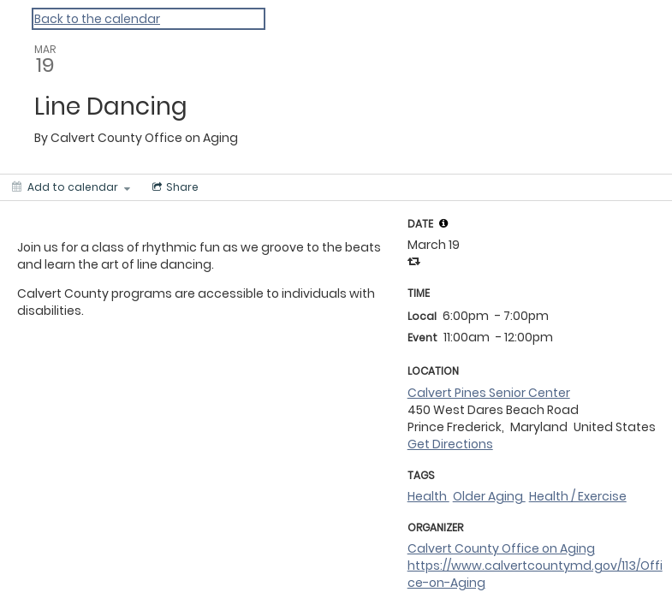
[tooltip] (443, 223)
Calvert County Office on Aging (501, 548)
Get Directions (450, 444)
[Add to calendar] (71, 187)
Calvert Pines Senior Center (489, 393)
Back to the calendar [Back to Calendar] (97, 19)
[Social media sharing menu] (174, 187)
